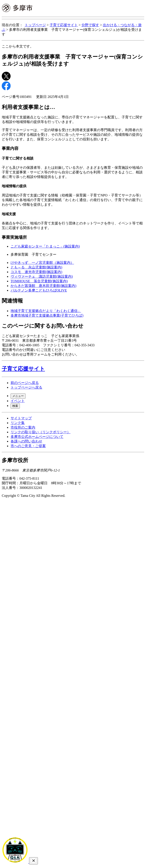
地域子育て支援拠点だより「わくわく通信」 (46, 311)
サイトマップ (21, 418)
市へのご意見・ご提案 (28, 446)
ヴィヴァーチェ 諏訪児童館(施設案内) (42, 276)
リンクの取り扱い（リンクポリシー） (41, 432)
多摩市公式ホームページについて (37, 437)
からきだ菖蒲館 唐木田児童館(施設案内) (43, 286)
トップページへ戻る (26, 387)
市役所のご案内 (23, 427)
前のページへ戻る (25, 383)
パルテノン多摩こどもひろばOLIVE (39, 290)
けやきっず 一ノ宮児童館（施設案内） (42, 263)
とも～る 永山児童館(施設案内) (36, 267)
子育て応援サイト (64, 25)
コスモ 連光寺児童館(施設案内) (36, 272)
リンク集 (18, 423)
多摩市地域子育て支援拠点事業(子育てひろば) (47, 315)
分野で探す (90, 25)
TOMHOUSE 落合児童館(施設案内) (39, 281)
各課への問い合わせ (26, 441)
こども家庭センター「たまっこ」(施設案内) (45, 246)
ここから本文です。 (18, 46)
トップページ (35, 25)
